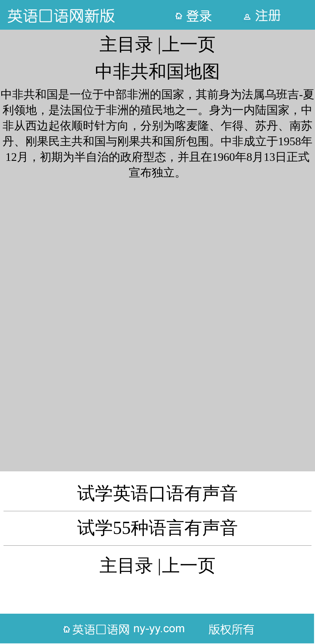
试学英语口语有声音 (157, 493)
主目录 (126, 44)
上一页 (189, 44)
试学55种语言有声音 (157, 528)
